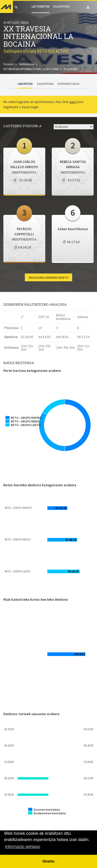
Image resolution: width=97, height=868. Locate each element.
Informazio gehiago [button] (23, 847)
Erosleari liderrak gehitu (49, 278)
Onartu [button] (48, 861)
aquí (73, 102)
